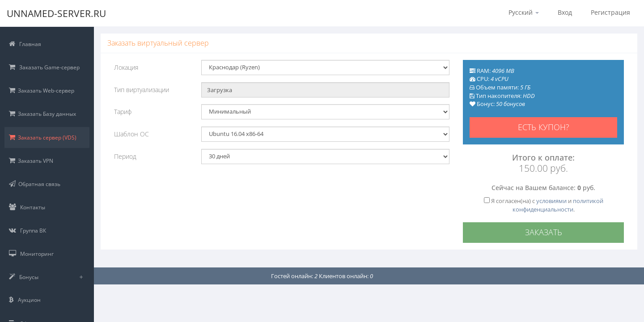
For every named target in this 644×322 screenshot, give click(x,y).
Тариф (123, 112)
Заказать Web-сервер (42, 91)
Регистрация (610, 12)
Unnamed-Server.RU (60, 13)
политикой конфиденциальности (558, 205)
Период (125, 156)
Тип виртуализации (142, 90)
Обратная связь (35, 184)
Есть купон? (544, 127)
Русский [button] (524, 12)
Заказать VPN (31, 161)
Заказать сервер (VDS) (43, 138)
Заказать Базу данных (42, 114)
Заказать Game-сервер (44, 67)
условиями (551, 201)
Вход (565, 12)
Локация (126, 67)
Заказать (544, 232)
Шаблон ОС (131, 134)
